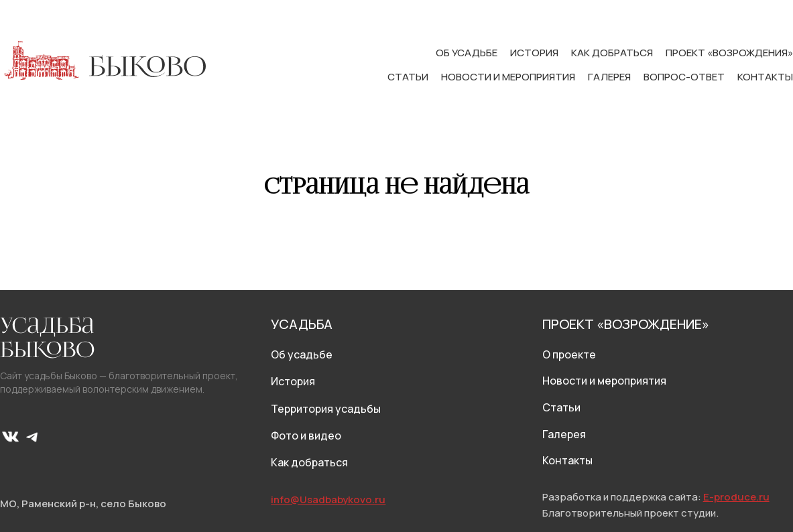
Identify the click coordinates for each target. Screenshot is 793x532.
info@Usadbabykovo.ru (328, 500)
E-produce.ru (736, 497)
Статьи (409, 77)
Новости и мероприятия (509, 77)
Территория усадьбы (326, 409)
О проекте (569, 354)
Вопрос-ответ (685, 77)
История (535, 53)
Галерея (610, 77)
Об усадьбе (468, 53)
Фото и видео (306, 436)
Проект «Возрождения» (729, 53)
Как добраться (613, 53)
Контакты (765, 77)
